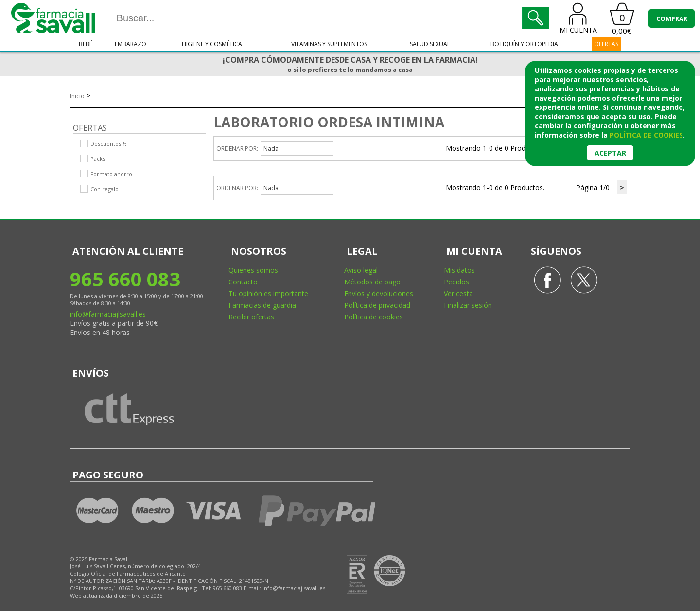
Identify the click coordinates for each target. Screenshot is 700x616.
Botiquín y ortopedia (524, 44)
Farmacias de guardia (262, 305)
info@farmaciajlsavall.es (108, 314)
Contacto (243, 282)
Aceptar (610, 153)
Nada (271, 149)
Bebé (86, 44)
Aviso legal (361, 270)
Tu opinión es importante (268, 293)
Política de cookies (374, 317)
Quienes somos (253, 270)
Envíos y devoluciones (379, 293)
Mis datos (459, 270)
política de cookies (646, 135)
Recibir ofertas (251, 317)
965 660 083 (125, 279)
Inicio (77, 96)
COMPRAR (672, 18)
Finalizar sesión (468, 305)
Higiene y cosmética (212, 44)
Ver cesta (458, 293)
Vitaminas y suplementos (329, 44)
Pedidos (456, 282)
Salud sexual (430, 44)
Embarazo (131, 44)
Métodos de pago (372, 282)
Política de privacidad (377, 305)
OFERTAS (606, 44)
